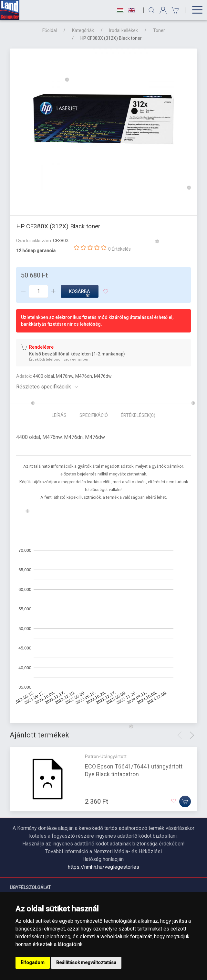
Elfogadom (33, 963)
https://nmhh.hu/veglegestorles (103, 867)
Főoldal (50, 30)
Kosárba (80, 291)
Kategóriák (83, 30)
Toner (159, 30)
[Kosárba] (185, 801)
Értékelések (138, 415)
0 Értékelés (119, 249)
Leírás (59, 415)
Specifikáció (94, 415)
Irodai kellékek (124, 30)
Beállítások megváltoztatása (86, 963)
